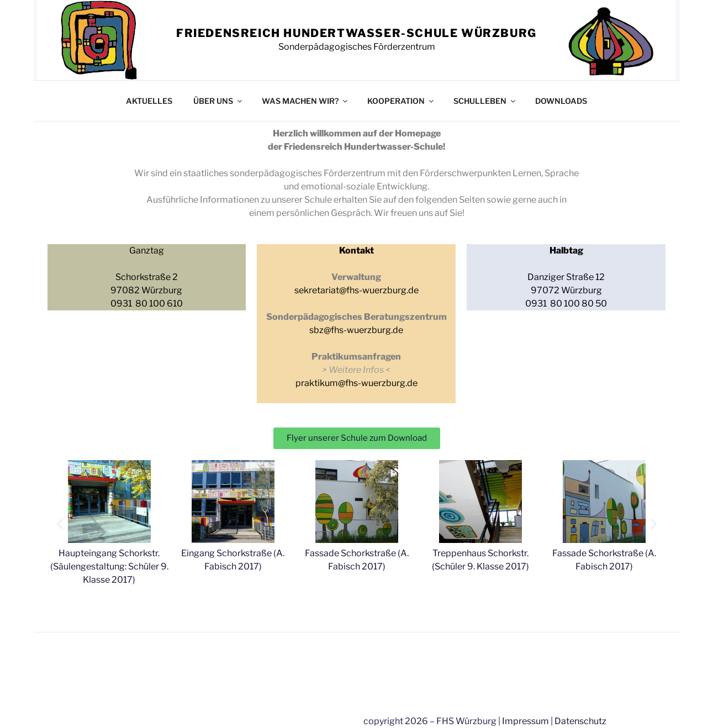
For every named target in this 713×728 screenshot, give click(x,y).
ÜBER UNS (218, 101)
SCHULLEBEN (485, 101)
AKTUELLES (149, 101)
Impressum (525, 721)
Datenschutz (580, 721)
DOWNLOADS (561, 101)
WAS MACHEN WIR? (305, 101)
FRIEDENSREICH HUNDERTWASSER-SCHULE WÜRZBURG (356, 33)
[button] (60, 523)
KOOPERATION (401, 101)
